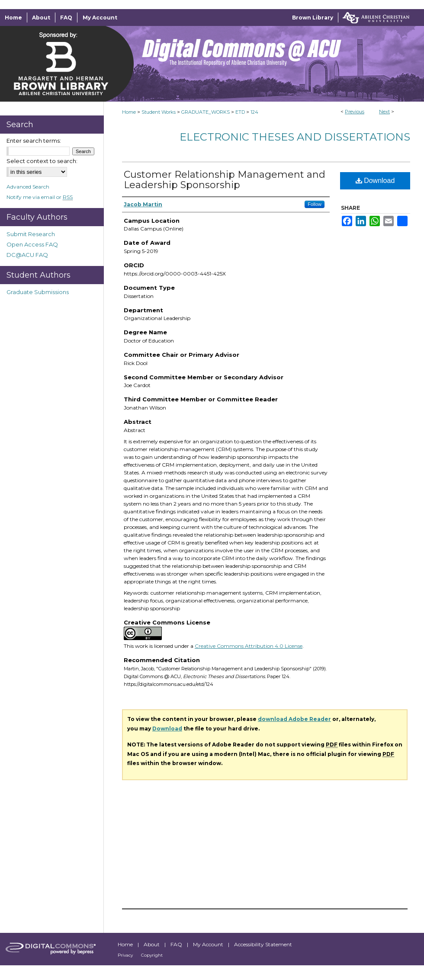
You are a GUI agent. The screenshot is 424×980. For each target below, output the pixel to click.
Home (129, 112)
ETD (240, 112)
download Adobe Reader (294, 719)
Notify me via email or (40, 197)
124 (254, 112)
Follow (315, 204)
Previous (355, 112)
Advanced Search (28, 187)
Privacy (126, 955)
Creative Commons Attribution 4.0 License (249, 646)
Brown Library (313, 18)
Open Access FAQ (32, 244)
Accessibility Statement (263, 944)
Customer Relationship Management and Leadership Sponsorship (225, 180)
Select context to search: (42, 161)
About (152, 944)
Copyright (152, 955)
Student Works (159, 112)
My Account (209, 944)
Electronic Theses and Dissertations (295, 137)
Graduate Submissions (38, 292)
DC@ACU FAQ (27, 255)
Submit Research (31, 234)
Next (384, 112)
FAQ (177, 944)
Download (375, 181)
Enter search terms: (34, 141)
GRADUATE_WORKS (206, 112)
